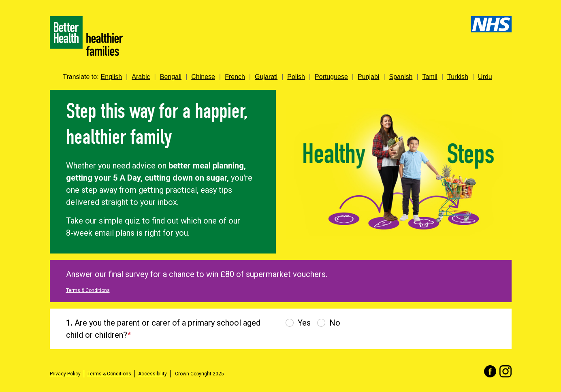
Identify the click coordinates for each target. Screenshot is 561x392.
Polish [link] (296, 77)
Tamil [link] (430, 77)
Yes (304, 323)
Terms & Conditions (88, 290)
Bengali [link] (171, 77)
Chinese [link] (203, 77)
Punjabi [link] (368, 77)
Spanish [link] (401, 77)
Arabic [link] (141, 77)
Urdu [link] (485, 77)
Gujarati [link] (266, 77)
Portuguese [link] (331, 77)
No (335, 323)
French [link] (235, 77)
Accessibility (153, 374)
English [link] (111, 77)
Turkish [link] (458, 77)
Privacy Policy (65, 374)
